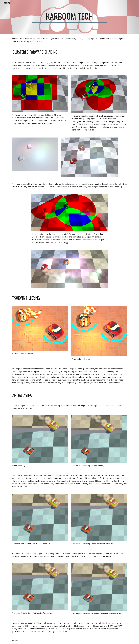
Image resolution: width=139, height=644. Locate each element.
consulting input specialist (32, 41)
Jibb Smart (15, 640)
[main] (69, 17)
